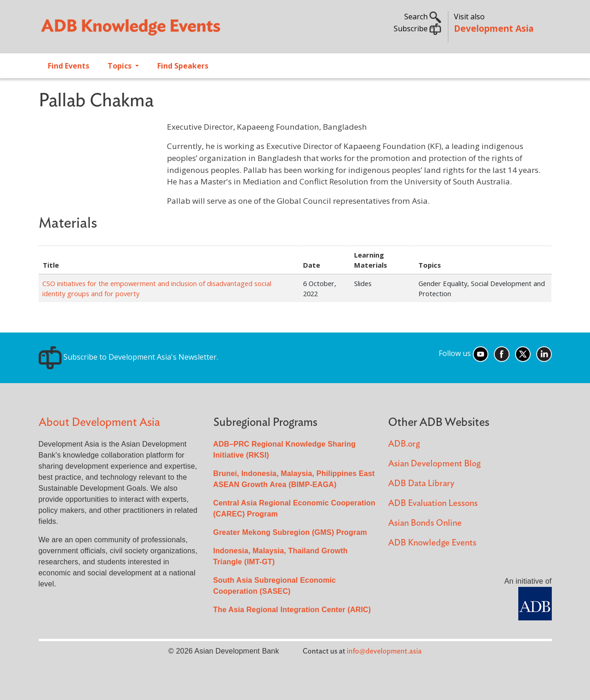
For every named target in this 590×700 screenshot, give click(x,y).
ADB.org (404, 444)
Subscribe (417, 29)
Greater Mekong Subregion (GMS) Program (290, 532)
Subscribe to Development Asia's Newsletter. (128, 357)
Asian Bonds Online (425, 523)
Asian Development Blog (434, 464)
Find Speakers (183, 66)
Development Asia (494, 28)
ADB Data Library (421, 484)
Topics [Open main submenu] (120, 66)
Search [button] (423, 17)
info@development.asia (384, 651)
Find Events (69, 66)
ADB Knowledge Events (432, 543)
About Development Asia (99, 422)
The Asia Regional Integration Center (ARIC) (292, 610)
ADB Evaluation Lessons (433, 503)
